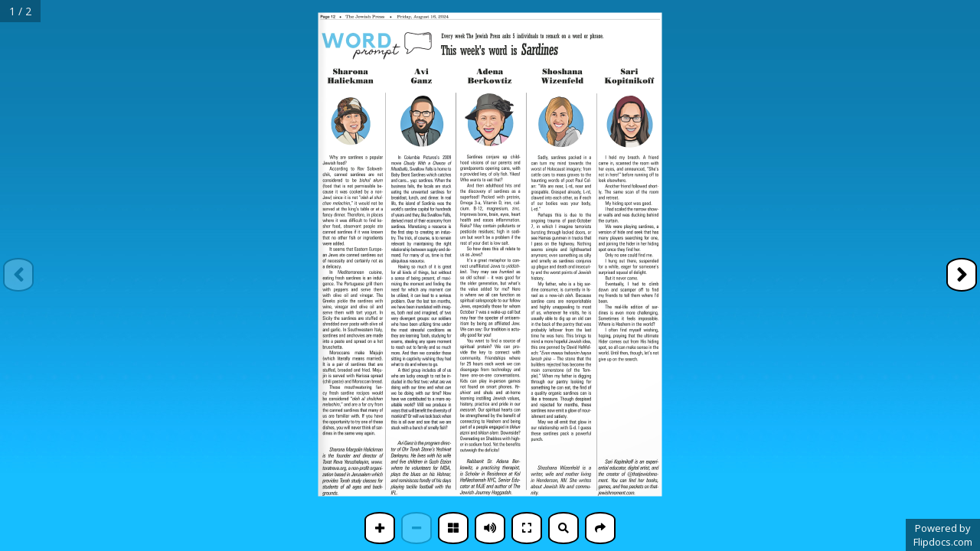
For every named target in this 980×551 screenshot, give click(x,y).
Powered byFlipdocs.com (943, 535)
